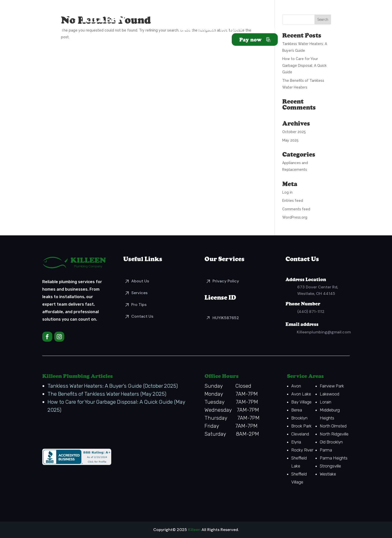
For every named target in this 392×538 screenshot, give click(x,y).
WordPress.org (295, 217)
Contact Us (142, 316)
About (207, 30)
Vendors (295, 30)
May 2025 (290, 140)
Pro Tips (139, 305)
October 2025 (294, 132)
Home (186, 30)
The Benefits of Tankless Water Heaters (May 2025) (107, 394)
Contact (321, 30)
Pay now (250, 40)
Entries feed (293, 201)
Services (231, 30)
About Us (140, 281)
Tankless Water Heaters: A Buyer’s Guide (95, 386)
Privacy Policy (226, 281)
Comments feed (296, 209)
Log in (287, 192)
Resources (265, 30)
